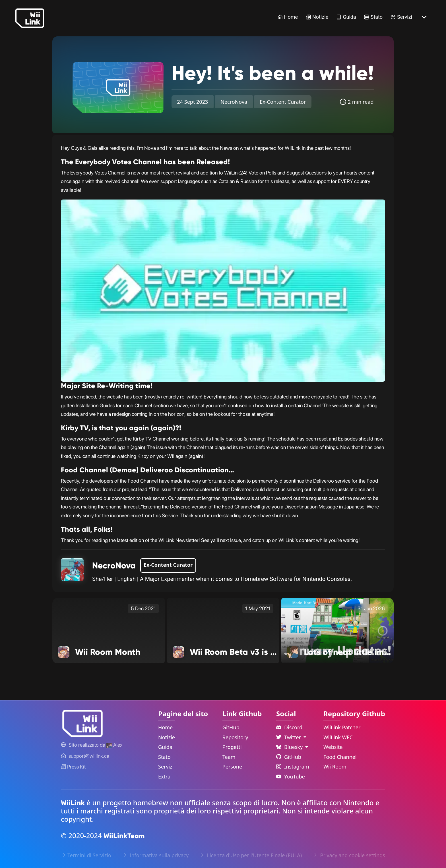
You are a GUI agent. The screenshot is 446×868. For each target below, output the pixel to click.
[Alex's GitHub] (114, 745)
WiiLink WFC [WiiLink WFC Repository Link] (338, 737)
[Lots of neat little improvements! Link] (337, 630)
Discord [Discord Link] (289, 727)
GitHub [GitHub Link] (231, 727)
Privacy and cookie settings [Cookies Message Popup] (349, 855)
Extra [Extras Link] (164, 776)
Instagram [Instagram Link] (293, 767)
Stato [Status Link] (373, 17)
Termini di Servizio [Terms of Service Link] (86, 855)
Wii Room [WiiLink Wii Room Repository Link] (335, 767)
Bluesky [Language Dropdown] (290, 747)
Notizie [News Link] (317, 17)
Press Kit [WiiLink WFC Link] (73, 767)
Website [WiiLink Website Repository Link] (333, 747)
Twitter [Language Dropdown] (289, 737)
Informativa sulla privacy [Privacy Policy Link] (155, 855)
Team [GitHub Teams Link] (229, 757)
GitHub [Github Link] (289, 757)
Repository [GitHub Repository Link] (235, 737)
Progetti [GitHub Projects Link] (232, 747)
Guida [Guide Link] (346, 17)
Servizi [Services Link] (401, 17)
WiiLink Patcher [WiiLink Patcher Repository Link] (342, 727)
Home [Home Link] (288, 17)
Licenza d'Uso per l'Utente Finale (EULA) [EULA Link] (250, 855)
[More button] (424, 17)
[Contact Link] (89, 756)
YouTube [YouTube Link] (291, 776)
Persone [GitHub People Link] (232, 767)
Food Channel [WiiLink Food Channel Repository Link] (340, 757)
